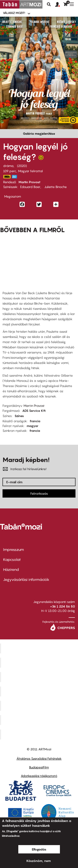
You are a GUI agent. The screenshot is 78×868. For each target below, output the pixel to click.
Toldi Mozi (40, 735)
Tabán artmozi (40, 720)
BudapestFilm (39, 767)
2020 (22, 166)
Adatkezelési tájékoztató (39, 776)
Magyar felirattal (30, 171)
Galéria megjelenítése (39, 133)
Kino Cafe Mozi (40, 663)
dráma (8, 166)
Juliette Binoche (55, 187)
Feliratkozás (39, 493)
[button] (59, 5)
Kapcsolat (12, 560)
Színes (19, 416)
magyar (32, 426)
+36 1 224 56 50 (63, 606)
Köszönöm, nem (39, 861)
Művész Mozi (40, 677)
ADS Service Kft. (34, 411)
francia (35, 421)
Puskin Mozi (40, 691)
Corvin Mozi (40, 648)
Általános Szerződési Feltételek (39, 758)
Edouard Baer (30, 187)
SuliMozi (40, 706)
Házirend (11, 570)
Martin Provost (29, 182)
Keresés (49, 4)
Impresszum (14, 550)
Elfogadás (39, 849)
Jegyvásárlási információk (26, 580)
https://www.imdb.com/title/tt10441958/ (7, 177)
